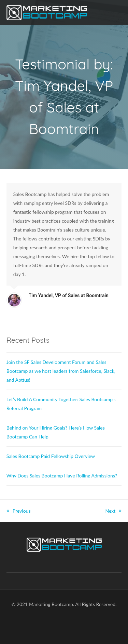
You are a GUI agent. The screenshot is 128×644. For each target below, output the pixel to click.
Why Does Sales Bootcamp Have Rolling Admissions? (62, 476)
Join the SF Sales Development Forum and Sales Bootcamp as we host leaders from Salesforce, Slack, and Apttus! (61, 371)
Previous (19, 511)
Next (114, 511)
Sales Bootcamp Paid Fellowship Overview (51, 456)
